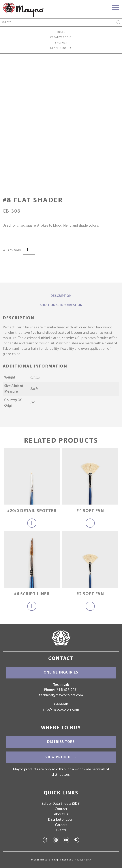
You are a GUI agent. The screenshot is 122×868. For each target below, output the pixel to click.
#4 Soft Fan (90, 511)
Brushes (61, 43)
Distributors (61, 742)
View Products (61, 757)
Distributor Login (61, 820)
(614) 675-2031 (67, 690)
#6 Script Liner (32, 594)
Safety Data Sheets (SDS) (61, 804)
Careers (61, 825)
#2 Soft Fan (90, 594)
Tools (61, 32)
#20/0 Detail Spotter (32, 511)
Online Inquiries (61, 673)
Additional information (61, 305)
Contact (61, 809)
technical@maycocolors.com (61, 695)
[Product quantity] (29, 250)
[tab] (61, 296)
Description (61, 296)
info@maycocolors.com (61, 710)
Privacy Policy (83, 860)
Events (61, 830)
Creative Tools (61, 38)
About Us (61, 814)
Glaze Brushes (61, 48)
